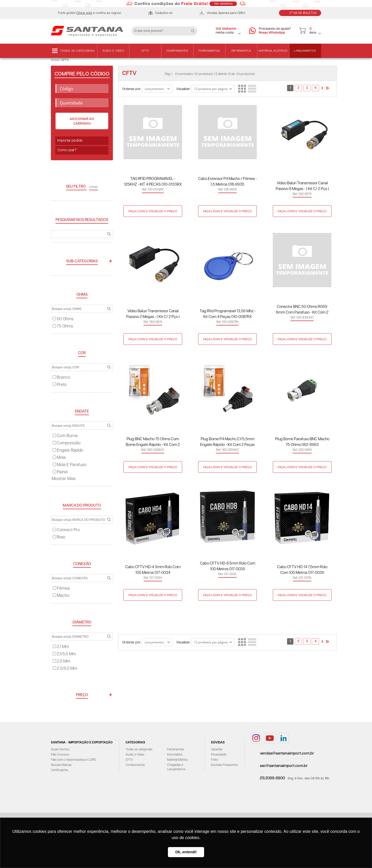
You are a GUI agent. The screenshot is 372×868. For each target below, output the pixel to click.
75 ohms (63, 326)
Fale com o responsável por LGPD (73, 760)
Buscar (195, 29)
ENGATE (82, 411)
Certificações (60, 770)
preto (60, 385)
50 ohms (63, 319)
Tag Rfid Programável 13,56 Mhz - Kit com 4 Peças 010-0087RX (228, 314)
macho (61, 596)
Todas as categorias (77, 51)
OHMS (82, 295)
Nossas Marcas (61, 765)
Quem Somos (60, 749)
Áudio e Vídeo (113, 51)
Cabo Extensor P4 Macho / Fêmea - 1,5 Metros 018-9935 (227, 182)
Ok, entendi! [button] (186, 852)
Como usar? (67, 150)
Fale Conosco (60, 755)
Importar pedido (70, 141)
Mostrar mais (64, 479)
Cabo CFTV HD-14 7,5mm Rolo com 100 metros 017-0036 (302, 570)
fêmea (61, 588)
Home (55, 60)
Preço (82, 695)
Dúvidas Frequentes (224, 765)
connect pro (66, 530)
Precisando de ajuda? (275, 31)
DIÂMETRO (82, 622)
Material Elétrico (273, 51)
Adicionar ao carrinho (82, 121)
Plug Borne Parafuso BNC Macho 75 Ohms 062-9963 (302, 442)
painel (60, 472)
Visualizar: (183, 89)
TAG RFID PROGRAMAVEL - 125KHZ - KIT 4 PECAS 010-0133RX (153, 182)
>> (327, 88)
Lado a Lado (242, 89)
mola (59, 458)
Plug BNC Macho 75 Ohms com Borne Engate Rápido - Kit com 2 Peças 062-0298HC (153, 442)
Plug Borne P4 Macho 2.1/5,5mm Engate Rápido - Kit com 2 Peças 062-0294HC (227, 442)
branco (61, 378)
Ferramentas (209, 51)
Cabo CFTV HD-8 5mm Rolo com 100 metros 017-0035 (228, 566)
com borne (65, 436)
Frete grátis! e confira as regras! (90, 13)
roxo (59, 537)
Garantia (217, 749)
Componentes (177, 51)
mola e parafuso (70, 465)
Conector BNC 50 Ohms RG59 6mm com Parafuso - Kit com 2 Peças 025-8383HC (302, 310)
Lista (252, 89)
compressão (67, 443)
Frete (214, 760)
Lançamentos (305, 51)
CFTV (145, 51)
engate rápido (68, 450)
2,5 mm (61, 661)
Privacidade (219, 755)
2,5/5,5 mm (65, 669)
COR (82, 353)
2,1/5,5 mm (64, 654)
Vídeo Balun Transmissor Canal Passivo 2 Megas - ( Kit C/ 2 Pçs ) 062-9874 (153, 314)
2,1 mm (61, 647)
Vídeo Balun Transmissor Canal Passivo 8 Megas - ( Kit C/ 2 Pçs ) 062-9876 (302, 186)
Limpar (94, 187)
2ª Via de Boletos (303, 13)
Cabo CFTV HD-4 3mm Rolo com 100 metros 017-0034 (153, 570)
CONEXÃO (82, 564)
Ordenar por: (132, 89)
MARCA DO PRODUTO (82, 505)
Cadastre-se (164, 13)
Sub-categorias (82, 261)
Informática (241, 51)
